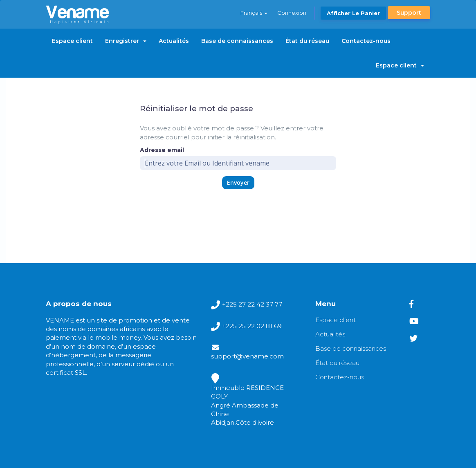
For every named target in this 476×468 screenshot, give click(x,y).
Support (409, 13)
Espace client (72, 41)
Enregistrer (126, 41)
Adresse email (162, 150)
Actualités (174, 41)
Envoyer (238, 182)
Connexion (292, 13)
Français (254, 13)
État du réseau (307, 41)
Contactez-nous (366, 41)
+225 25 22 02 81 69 (252, 326)
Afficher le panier (353, 13)
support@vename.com (247, 356)
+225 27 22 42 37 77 (252, 304)
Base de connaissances (237, 41)
